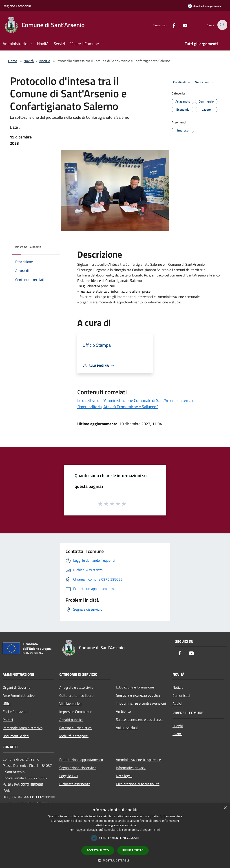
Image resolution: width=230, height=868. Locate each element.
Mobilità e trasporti (74, 736)
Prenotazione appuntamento (81, 760)
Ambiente (123, 711)
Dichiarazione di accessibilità (138, 784)
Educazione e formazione (135, 687)
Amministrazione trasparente (138, 760)
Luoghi (178, 726)
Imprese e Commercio (76, 712)
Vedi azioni (205, 82)
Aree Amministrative (19, 695)
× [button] (225, 808)
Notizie (45, 61)
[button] (115, 860)
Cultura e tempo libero (76, 695)
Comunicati (181, 695)
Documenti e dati (16, 736)
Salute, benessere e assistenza (139, 719)
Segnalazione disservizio (78, 768)
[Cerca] (222, 25)
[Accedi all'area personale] (205, 6)
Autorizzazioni (127, 728)
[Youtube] (182, 25)
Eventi (177, 734)
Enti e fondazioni (15, 712)
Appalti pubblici (71, 720)
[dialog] (115, 836)
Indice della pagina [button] (28, 247)
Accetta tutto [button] (98, 850)
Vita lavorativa (70, 704)
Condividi (182, 82)
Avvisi (177, 704)
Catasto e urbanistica (75, 728)
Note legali (124, 776)
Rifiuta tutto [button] (133, 850)
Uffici (7, 704)
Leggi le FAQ (69, 776)
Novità (29, 61)
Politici (8, 720)
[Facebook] (171, 25)
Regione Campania (17, 6)
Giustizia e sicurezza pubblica (138, 695)
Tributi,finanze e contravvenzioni (141, 703)
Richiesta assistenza (75, 784)
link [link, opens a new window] (158, 830)
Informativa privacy (131, 768)
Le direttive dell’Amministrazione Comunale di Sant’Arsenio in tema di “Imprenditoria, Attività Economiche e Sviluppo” (136, 404)
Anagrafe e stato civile (76, 687)
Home (13, 61)
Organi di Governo (17, 687)
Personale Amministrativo (23, 728)
